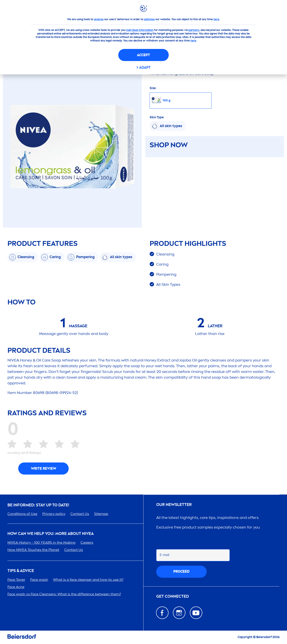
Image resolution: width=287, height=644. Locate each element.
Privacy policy (54, 514)
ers (87, 542)
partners (194, 30)
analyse (99, 19)
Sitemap (101, 514)
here (216, 19)
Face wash (39, 580)
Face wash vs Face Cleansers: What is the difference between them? (64, 594)
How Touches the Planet (33, 550)
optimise (149, 19)
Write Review (44, 469)
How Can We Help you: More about (51, 534)
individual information (140, 30)
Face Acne (16, 587)
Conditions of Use (22, 514)
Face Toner (16, 580)
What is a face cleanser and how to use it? (88, 580)
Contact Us (80, 514)
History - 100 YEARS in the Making (41, 542)
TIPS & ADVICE (21, 571)
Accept (143, 55)
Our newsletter (174, 505)
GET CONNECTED (173, 596)
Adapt (145, 67)
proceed (181, 571)
